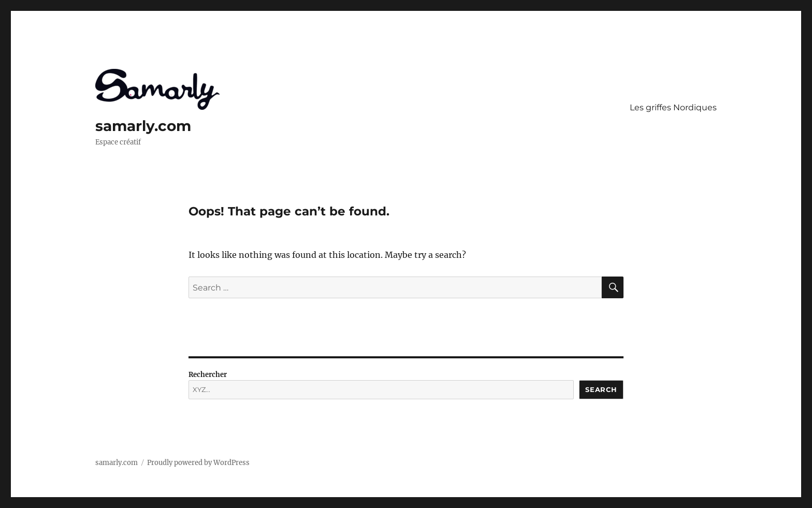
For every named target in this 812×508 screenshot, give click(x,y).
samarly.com (143, 126)
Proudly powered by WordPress (198, 463)
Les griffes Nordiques (673, 107)
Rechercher (208, 375)
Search (601, 389)
